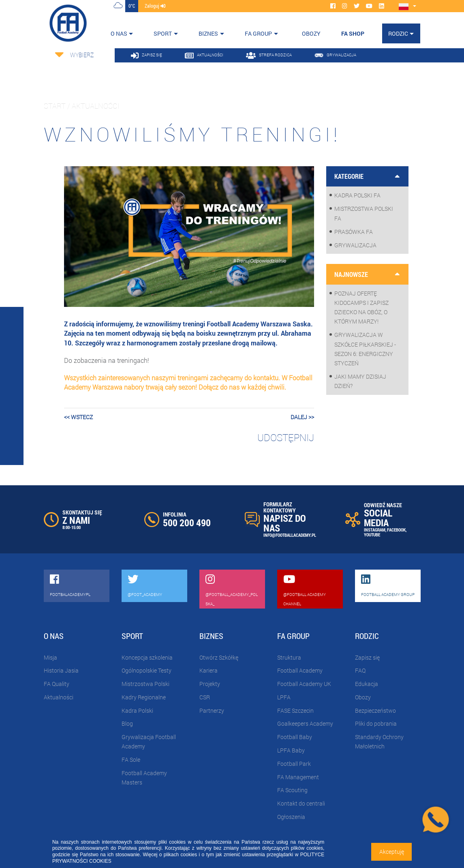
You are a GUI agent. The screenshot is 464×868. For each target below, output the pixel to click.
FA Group (258, 33)
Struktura (289, 657)
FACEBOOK (396, 530)
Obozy (363, 697)
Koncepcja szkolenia (147, 657)
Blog (127, 723)
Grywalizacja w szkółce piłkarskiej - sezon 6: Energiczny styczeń (365, 349)
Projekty (210, 684)
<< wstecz (78, 417)
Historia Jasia (61, 670)
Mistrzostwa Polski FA (364, 213)
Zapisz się (367, 657)
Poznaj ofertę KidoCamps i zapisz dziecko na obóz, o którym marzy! (361, 308)
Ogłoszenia (291, 817)
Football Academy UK (304, 684)
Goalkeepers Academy (305, 723)
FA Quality (57, 684)
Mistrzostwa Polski (145, 684)
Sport (163, 33)
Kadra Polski (137, 710)
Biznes (208, 33)
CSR (205, 697)
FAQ (360, 670)
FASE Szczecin (295, 710)
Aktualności (59, 697)
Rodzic (398, 33)
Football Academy (300, 670)
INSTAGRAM (375, 530)
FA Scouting (292, 790)
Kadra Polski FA (357, 195)
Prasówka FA (354, 232)
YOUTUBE (372, 535)
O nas (119, 33)
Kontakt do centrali (301, 803)
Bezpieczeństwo (375, 710)
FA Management (298, 777)
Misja (50, 657)
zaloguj (155, 6)
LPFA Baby (291, 750)
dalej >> (302, 417)
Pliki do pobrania (376, 723)
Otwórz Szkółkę (219, 657)
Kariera (208, 670)
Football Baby (295, 737)
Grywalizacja (355, 245)
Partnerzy (212, 710)
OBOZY (311, 33)
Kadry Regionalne (144, 697)
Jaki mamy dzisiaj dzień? (360, 381)
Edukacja (367, 684)
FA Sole (131, 760)
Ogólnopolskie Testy (146, 670)
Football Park (294, 764)
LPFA (284, 697)
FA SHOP (353, 33)
